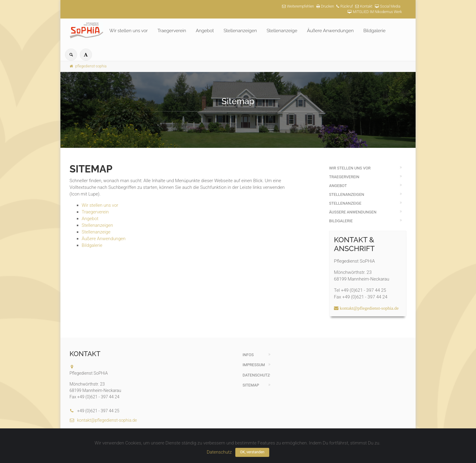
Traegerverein (172, 31)
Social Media (388, 6)
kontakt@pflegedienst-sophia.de (103, 420)
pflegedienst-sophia (88, 66)
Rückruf (345, 6)
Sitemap (251, 385)
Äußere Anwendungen (330, 31)
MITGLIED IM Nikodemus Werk (375, 12)
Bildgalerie (374, 31)
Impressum (254, 365)
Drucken (325, 6)
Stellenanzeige (282, 31)
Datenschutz (256, 375)
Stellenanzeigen (240, 31)
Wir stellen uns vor (129, 31)
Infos (248, 355)
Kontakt (364, 6)
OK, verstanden (252, 452)
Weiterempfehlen (298, 6)
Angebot (205, 31)
